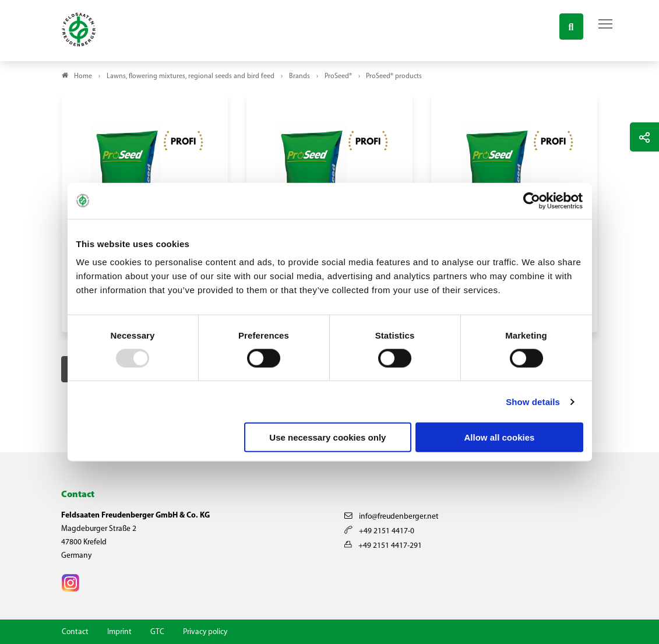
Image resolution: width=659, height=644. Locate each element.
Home (83, 76)
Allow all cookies (500, 437)
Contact (75, 632)
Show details (533, 401)
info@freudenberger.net (392, 517)
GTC (157, 632)
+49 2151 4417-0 (379, 531)
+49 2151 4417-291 (383, 546)
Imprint (119, 632)
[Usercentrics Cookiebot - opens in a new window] (532, 200)
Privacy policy (205, 632)
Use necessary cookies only (327, 437)
